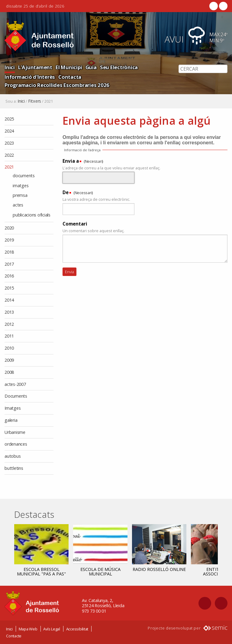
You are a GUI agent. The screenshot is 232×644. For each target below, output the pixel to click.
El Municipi (69, 67)
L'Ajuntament (35, 67)
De (66, 192)
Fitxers (35, 101)
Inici (10, 67)
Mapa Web (28, 629)
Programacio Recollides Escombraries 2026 (57, 85)
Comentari (75, 224)
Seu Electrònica (119, 67)
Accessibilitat (77, 629)
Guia (91, 67)
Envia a (71, 161)
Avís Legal (52, 629)
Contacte (14, 636)
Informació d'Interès (30, 77)
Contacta (70, 77)
